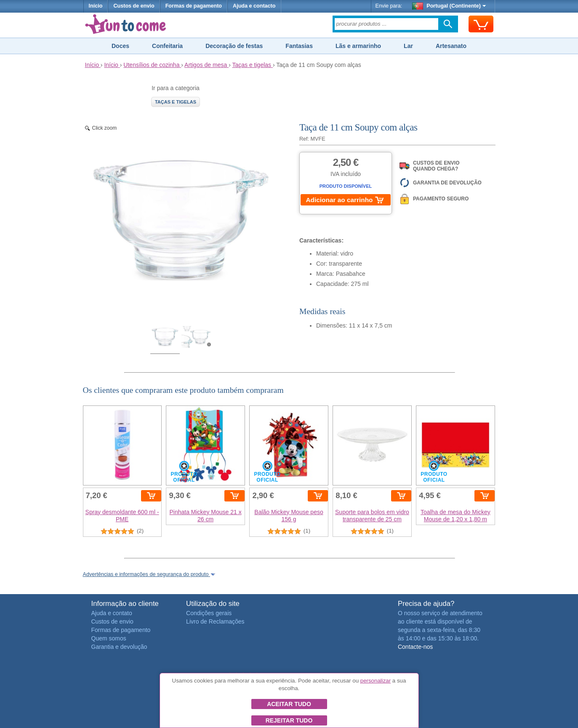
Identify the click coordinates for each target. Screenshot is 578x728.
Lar (408, 46)
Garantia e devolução (119, 647)
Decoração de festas (234, 46)
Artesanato (451, 46)
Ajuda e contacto (254, 6)
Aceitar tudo (289, 704)
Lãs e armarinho (358, 46)
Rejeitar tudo (289, 720)
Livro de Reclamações (215, 621)
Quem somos (109, 638)
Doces (120, 46)
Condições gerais (209, 613)
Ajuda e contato (112, 613)
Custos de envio (134, 6)
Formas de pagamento (194, 6)
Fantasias (299, 46)
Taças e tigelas (176, 102)
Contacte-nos (415, 647)
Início (96, 6)
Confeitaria (167, 46)
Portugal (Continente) (449, 6)
